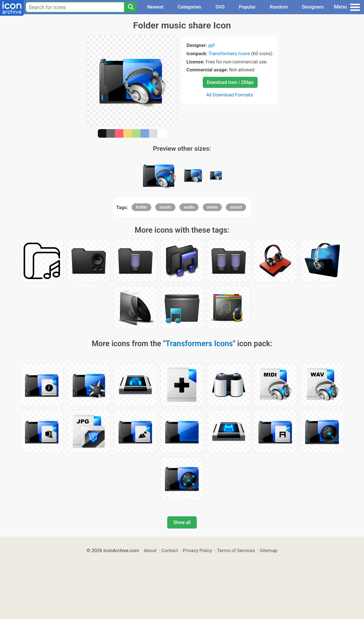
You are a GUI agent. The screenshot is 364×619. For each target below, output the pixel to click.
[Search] (131, 7)
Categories (190, 7)
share (212, 207)
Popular (247, 7)
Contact (170, 550)
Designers (313, 7)
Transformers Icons (229, 53)
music (165, 207)
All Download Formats (230, 95)
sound (236, 207)
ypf (211, 45)
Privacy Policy (197, 550)
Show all (182, 522)
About (150, 550)
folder (141, 207)
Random (279, 7)
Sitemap (269, 550)
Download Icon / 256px (230, 82)
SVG (220, 7)
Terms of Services (236, 550)
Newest (155, 7)
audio (189, 207)
